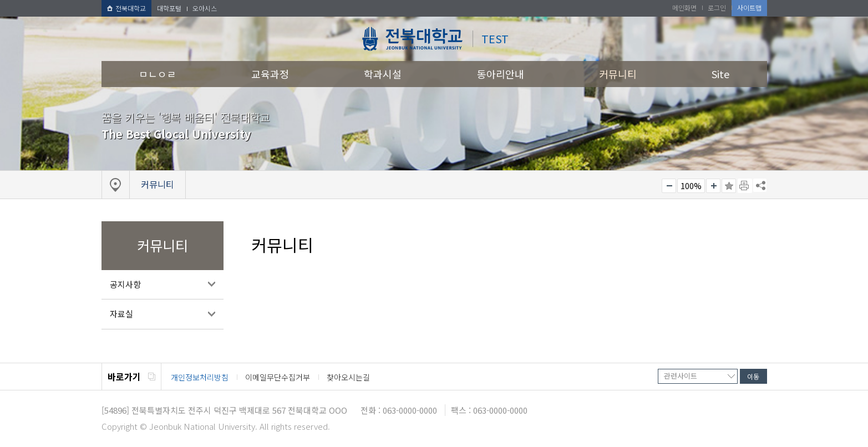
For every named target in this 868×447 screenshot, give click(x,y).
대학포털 (169, 8)
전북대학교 (126, 8)
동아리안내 (501, 74)
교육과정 (270, 74)
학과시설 (383, 74)
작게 (669, 186)
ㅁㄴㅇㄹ (158, 74)
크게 (713, 186)
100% (691, 186)
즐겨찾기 (729, 186)
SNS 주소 (760, 185)
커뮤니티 (618, 74)
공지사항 (125, 284)
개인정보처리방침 (200, 377)
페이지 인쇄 (745, 186)
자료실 (121, 314)
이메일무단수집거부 (278, 377)
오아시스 (205, 8)
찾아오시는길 (348, 377)
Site (720, 74)
